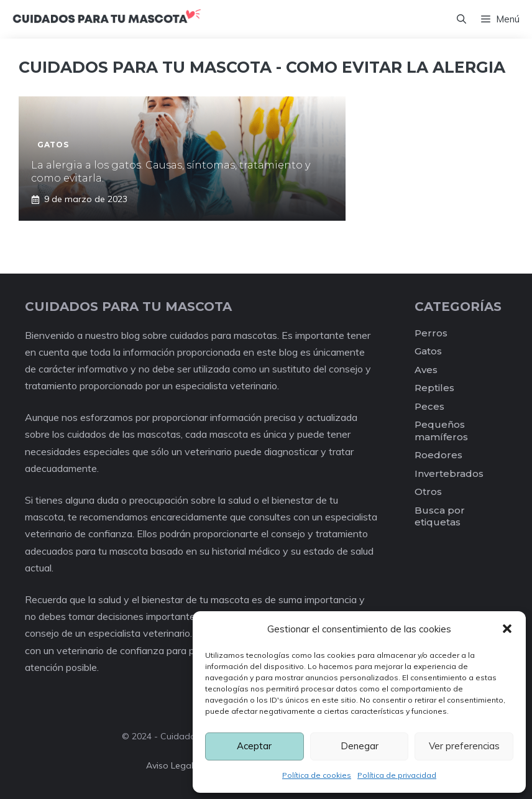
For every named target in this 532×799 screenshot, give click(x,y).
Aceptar (254, 746)
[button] (507, 629)
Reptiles (434, 388)
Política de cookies (317, 775)
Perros (431, 333)
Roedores (438, 455)
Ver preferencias (464, 746)
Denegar (360, 746)
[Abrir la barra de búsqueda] (461, 19)
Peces (429, 406)
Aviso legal (170, 765)
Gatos (428, 351)
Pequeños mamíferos (441, 431)
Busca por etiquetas (440, 516)
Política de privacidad (397, 775)
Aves (426, 370)
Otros (428, 492)
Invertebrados (449, 473)
